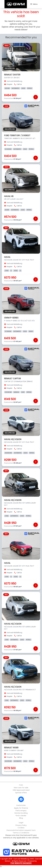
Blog (21, 818)
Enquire (8, 84)
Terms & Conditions (21, 833)
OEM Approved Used (21, 790)
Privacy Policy (21, 825)
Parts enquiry (21, 810)
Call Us (18, 84)
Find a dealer (21, 816)
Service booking (21, 813)
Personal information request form (21, 830)
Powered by (24, 862)
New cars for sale (21, 788)
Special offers (21, 793)
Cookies (21, 828)
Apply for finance (21, 808)
